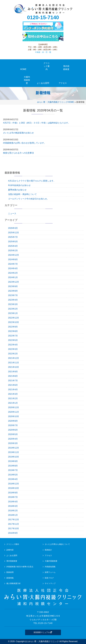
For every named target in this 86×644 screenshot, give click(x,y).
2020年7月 (13, 425)
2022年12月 (14, 318)
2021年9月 (13, 372)
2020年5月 (13, 434)
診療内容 (10, 550)
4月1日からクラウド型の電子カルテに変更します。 (32, 181)
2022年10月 (14, 322)
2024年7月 (13, 264)
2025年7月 (13, 237)
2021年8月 (13, 376)
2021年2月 (13, 398)
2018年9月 (13, 493)
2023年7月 (13, 295)
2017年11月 (14, 524)
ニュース (12, 213)
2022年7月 (13, 336)
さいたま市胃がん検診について (57, 544)
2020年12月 (14, 407)
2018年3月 (13, 506)
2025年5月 (13, 242)
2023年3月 (13, 304)
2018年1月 (13, 515)
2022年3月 (13, 349)
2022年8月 (13, 331)
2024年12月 (14, 255)
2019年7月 (13, 470)
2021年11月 (14, 363)
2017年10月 (14, 529)
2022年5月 (13, 340)
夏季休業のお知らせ (17, 190)
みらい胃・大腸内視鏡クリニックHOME (56, 102)
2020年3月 (13, 443)
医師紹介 (48, 550)
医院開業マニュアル (43, 632)
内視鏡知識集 (50, 567)
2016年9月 (13, 533)
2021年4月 (13, 390)
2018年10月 (14, 488)
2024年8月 (13, 259)
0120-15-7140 (43, 17)
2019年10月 (14, 457)
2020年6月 (13, 430)
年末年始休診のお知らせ (19, 185)
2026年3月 (13, 228)
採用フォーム (50, 572)
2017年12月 (14, 520)
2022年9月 (13, 327)
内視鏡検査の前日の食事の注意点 (20, 567)
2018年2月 (13, 511)
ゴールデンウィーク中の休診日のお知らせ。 (29, 199)
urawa (43, 9)
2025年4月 (13, 246)
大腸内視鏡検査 (51, 561)
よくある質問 (12, 555)
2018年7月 (13, 497)
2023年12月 (14, 282)
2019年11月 (14, 452)
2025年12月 (14, 233)
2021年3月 (13, 394)
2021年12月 (14, 358)
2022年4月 (13, 345)
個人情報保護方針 (14, 583)
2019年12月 (14, 448)
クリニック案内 (13, 544)
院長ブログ (49, 578)
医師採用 (10, 572)
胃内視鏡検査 (12, 561)
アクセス (48, 555)
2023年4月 (13, 300)
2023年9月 (13, 286)
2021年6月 (13, 385)
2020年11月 (14, 412)
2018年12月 (14, 484)
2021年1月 (13, 403)
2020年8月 (13, 421)
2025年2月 (13, 251)
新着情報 (10, 578)
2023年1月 (13, 313)
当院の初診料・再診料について (22, 194)
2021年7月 (13, 381)
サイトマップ (50, 583)
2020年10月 (14, 416)
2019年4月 (13, 479)
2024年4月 (13, 268)
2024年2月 (13, 273)
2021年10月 (14, 367)
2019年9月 (13, 461)
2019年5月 (13, 475)
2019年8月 (13, 466)
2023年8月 (13, 291)
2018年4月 (13, 502)
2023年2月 (13, 309)
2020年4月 (13, 439)
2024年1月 (13, 277)
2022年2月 (13, 354)
